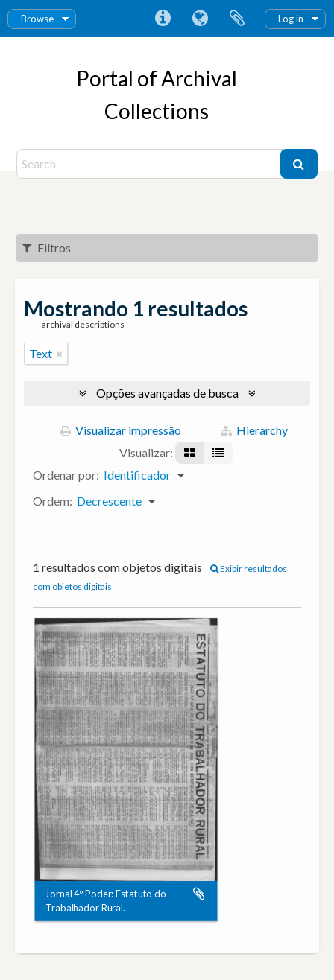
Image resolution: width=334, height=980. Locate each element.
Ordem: (53, 501)
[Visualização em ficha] (190, 453)
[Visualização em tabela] (218, 453)
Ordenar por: (66, 475)
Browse (37, 19)
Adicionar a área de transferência (199, 894)
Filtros (47, 248)
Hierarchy (254, 430)
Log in (291, 19)
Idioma (200, 19)
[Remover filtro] (60, 354)
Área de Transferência (237, 19)
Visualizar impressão (121, 430)
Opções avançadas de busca (167, 393)
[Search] (150, 164)
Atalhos (163, 19)
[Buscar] (299, 164)
